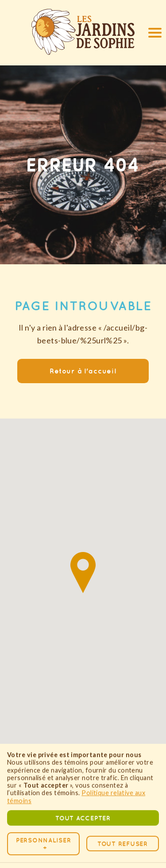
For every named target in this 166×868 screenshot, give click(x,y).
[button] (153, 32)
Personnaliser (43, 817)
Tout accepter (83, 791)
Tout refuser (123, 817)
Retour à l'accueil (83, 371)
